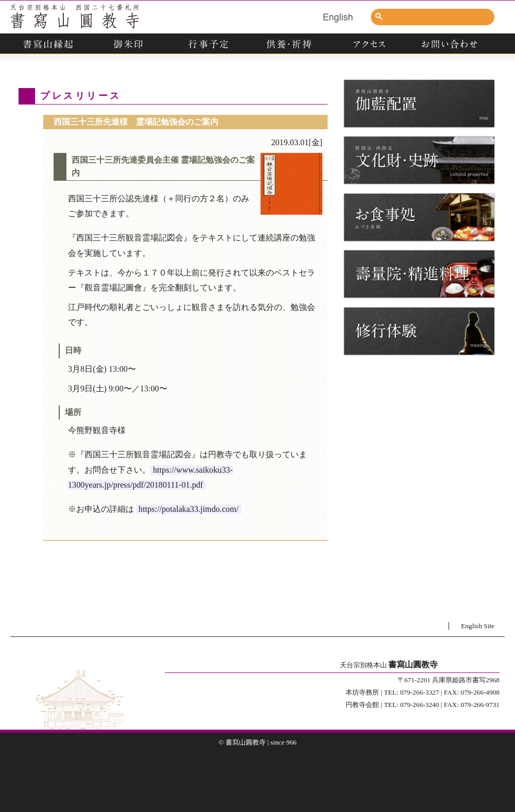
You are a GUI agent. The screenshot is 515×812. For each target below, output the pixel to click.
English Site (478, 626)
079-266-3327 (420, 692)
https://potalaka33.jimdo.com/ (188, 509)
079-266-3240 (420, 705)
